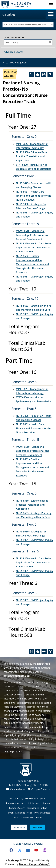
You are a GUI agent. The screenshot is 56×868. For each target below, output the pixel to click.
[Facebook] (11, 850)
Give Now (37, 827)
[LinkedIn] (28, 850)
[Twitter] (20, 850)
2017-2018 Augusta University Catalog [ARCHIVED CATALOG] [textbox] (27, 25)
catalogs (14, 860)
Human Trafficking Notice (19, 813)
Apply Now (19, 827)
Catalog (9, 14)
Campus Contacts (39, 789)
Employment (13, 803)
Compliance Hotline (37, 808)
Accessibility (28, 803)
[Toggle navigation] (51, 4)
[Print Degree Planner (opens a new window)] (31, 75)
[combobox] (28, 25)
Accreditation (43, 803)
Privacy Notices (42, 813)
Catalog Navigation (16, 63)
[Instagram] (45, 850)
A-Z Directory (16, 798)
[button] (51, 14)
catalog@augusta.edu (17, 676)
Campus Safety (17, 808)
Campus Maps (16, 789)
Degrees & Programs (36, 798)
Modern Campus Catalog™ (35, 864)
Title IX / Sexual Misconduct (28, 817)
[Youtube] (36, 850)
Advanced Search (14, 52)
